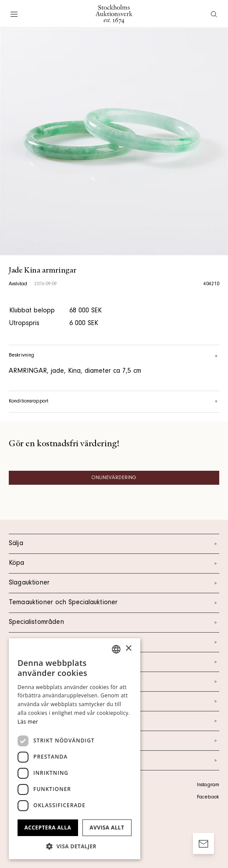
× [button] (128, 649)
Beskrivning (114, 356)
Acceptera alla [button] (48, 828)
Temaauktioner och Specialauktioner (114, 603)
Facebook (208, 798)
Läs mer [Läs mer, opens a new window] (28, 722)
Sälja (114, 544)
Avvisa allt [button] (107, 828)
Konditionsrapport (114, 402)
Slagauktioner (114, 583)
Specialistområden (114, 623)
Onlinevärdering (114, 478)
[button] (75, 846)
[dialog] (75, 749)
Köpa (114, 563)
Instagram (208, 785)
